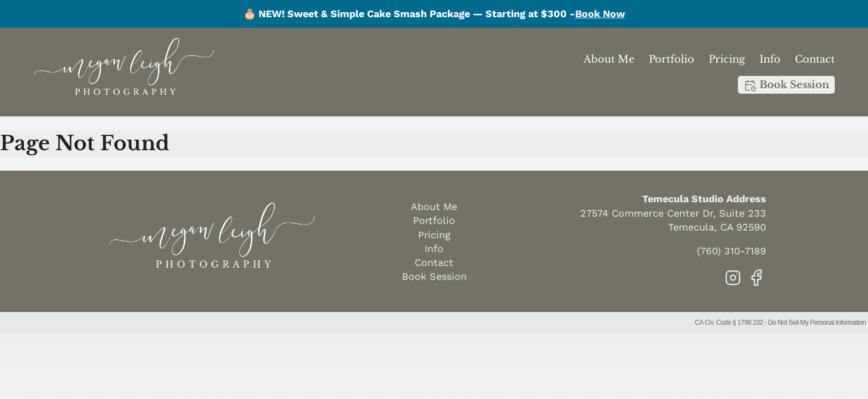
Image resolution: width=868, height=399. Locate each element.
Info (770, 59)
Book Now (600, 14)
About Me (609, 59)
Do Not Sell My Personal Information (817, 323)
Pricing (727, 59)
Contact (815, 59)
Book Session (786, 85)
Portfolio (671, 59)
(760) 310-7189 (732, 251)
